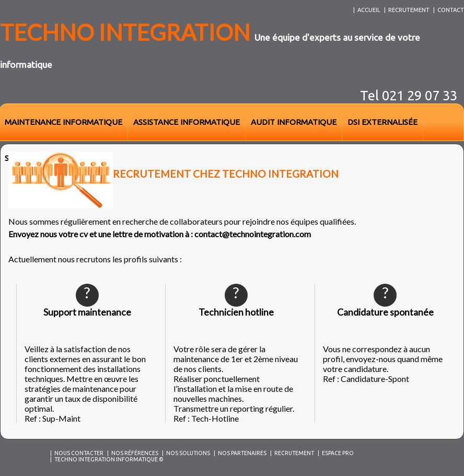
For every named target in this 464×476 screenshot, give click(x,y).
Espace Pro (338, 453)
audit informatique (294, 122)
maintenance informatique (63, 122)
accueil (369, 10)
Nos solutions (188, 453)
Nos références (135, 453)
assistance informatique (187, 122)
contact (451, 10)
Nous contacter (79, 453)
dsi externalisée (382, 122)
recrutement (409, 10)
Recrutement (294, 453)
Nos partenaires (242, 453)
